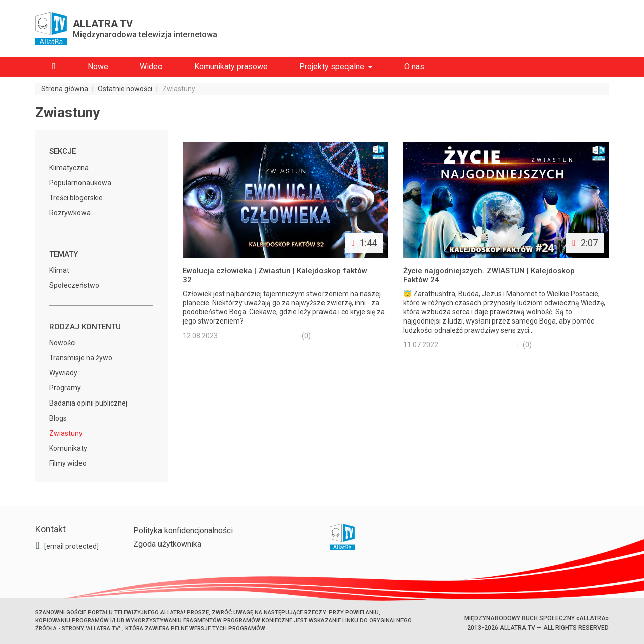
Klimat (59, 270)
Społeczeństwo (74, 285)
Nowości (63, 343)
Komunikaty (68, 448)
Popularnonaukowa (80, 183)
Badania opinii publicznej (88, 403)
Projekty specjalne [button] (332, 67)
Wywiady (63, 373)
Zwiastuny (66, 433)
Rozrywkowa (70, 213)
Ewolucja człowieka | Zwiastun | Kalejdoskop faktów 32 (275, 275)
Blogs (58, 418)
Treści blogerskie (76, 198)
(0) (303, 336)
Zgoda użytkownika (167, 544)
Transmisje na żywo (81, 358)
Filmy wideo (68, 463)
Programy (65, 388)
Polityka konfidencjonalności (183, 531)
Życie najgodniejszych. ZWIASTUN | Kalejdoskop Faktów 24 (489, 275)
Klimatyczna (69, 168)
